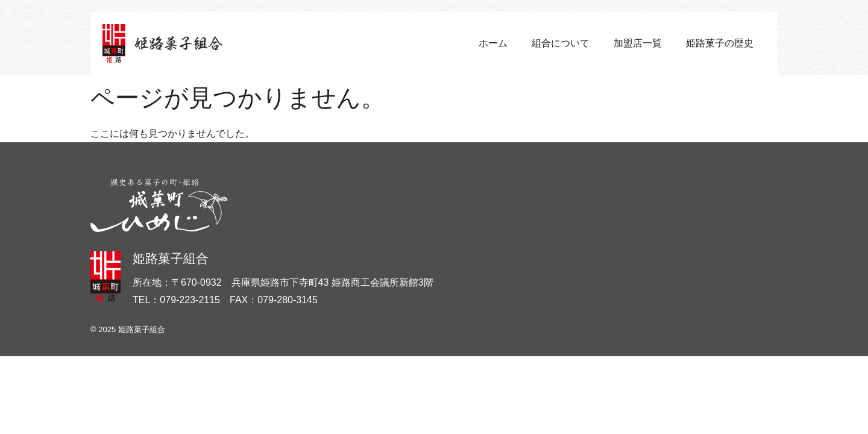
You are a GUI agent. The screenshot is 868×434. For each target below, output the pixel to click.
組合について (561, 43)
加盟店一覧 (638, 43)
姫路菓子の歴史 (720, 43)
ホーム (493, 43)
